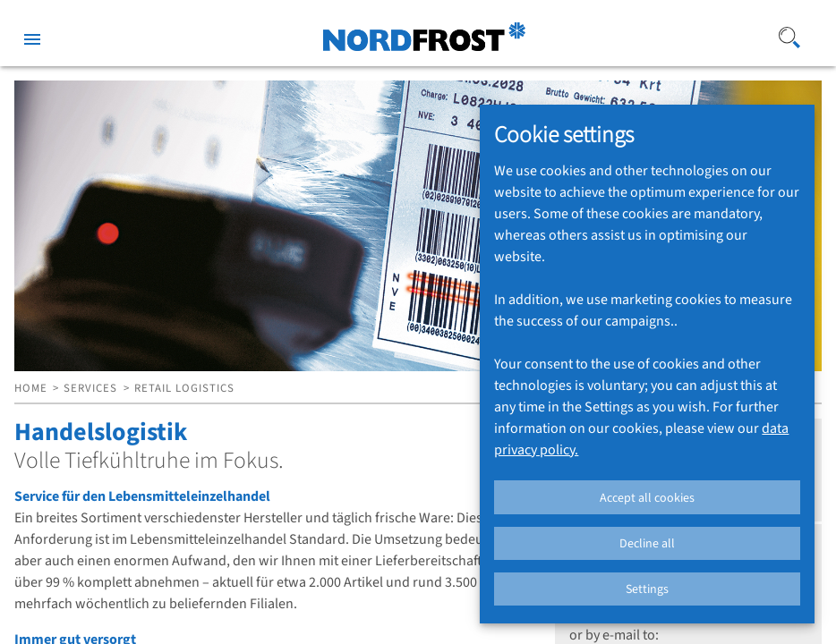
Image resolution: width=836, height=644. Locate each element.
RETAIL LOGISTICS (184, 388)
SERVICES (90, 388)
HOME (31, 388)
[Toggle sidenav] (32, 36)
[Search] (789, 36)
